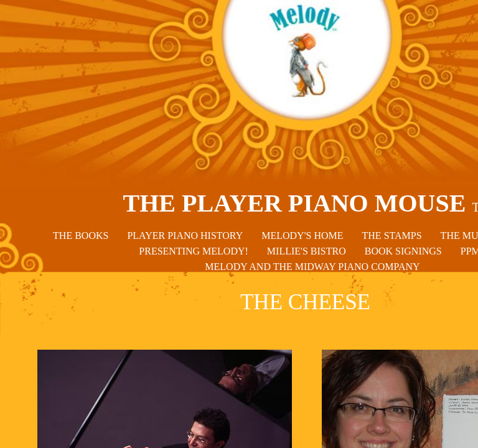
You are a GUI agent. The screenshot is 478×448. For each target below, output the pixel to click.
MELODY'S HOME (302, 236)
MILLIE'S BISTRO (307, 251)
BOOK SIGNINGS (403, 251)
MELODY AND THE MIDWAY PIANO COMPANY (312, 267)
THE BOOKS (81, 236)
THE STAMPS (392, 236)
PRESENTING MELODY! (194, 251)
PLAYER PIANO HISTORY (185, 236)
